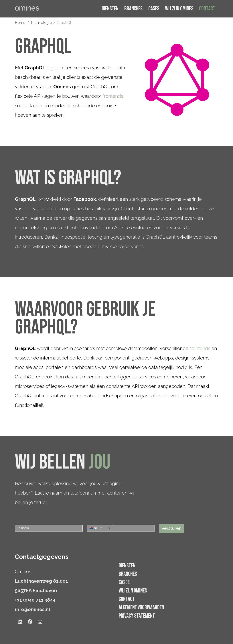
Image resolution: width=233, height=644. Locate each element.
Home (20, 23)
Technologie (41, 23)
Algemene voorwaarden (141, 608)
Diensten (110, 9)
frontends (113, 96)
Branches (133, 9)
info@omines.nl (33, 609)
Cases (154, 9)
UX (208, 396)
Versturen (172, 528)
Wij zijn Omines (179, 9)
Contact (207, 9)
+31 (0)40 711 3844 (35, 600)
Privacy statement (137, 616)
